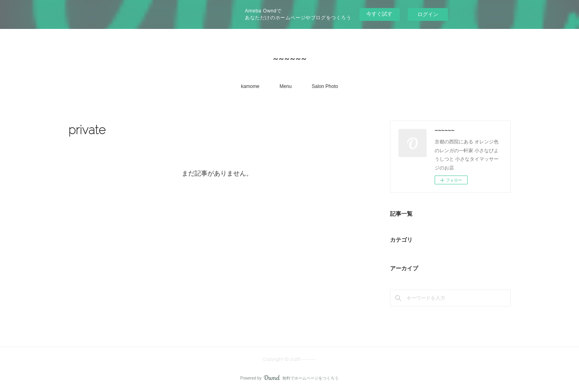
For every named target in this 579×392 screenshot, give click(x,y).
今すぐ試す (379, 14)
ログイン (428, 14)
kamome (250, 86)
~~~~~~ (289, 58)
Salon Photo (325, 86)
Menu (285, 86)
